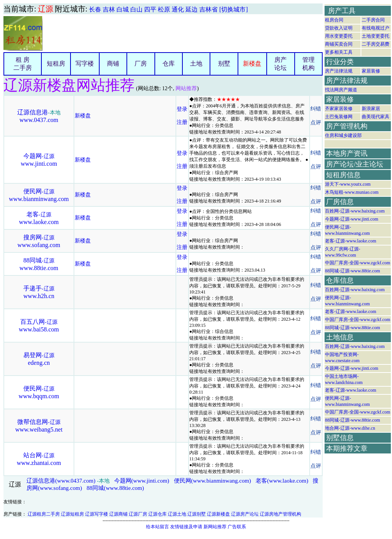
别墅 (224, 63)
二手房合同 (373, 20)
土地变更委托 (376, 36)
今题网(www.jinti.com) (142, 481)
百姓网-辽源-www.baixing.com (355, 211)
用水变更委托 (339, 36)
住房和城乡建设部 (343, 135)
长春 (95, 9)
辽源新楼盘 (218, 514)
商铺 (113, 63)
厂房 (141, 63)
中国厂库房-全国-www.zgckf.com (358, 263)
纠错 (316, 109)
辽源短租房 (72, 514)
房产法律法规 (339, 71)
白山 (136, 9)
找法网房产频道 (341, 90)
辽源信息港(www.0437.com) (61, 481)
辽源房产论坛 (245, 514)
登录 (182, 109)
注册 (182, 122)
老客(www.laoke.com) (282, 481)
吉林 (109, 9)
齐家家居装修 (339, 109)
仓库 (169, 63)
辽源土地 (177, 514)
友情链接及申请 (186, 527)
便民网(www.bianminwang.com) (213, 481)
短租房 (56, 63)
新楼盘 (252, 63)
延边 (192, 9)
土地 (196, 63)
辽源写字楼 (97, 514)
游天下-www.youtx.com (348, 184)
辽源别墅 (197, 514)
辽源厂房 (138, 514)
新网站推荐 (215, 527)
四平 (150, 9)
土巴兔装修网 (339, 117)
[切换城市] (234, 9)
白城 (123, 9)
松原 (164, 9)
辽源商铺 (118, 514)
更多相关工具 (339, 52)
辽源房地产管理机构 (280, 514)
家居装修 (371, 71)
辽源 (46, 9)
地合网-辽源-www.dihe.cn (350, 428)
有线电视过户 (376, 28)
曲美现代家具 (376, 117)
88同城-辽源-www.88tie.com (353, 271)
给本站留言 (157, 527)
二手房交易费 (376, 44)
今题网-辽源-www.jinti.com (352, 219)
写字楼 (85, 63)
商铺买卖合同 (339, 44)
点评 (316, 123)
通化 (178, 9)
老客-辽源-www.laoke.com (351, 241)
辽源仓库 (157, 514)
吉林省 (208, 9)
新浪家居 (371, 109)
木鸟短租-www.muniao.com (352, 192)
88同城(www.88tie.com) (115, 488)
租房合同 (334, 20)
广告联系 (237, 527)
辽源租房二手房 (44, 514)
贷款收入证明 (339, 28)
